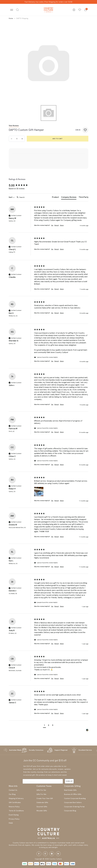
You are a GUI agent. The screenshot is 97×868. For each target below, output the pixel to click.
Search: (16, 195)
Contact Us (13, 790)
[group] (21, 185)
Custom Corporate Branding (75, 798)
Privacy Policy (14, 819)
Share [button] (62, 225)
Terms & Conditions (16, 811)
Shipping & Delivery (16, 798)
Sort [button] (12, 197)
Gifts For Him (41, 794)
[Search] (25, 197)
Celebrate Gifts (42, 802)
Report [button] (57, 225)
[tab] (55, 198)
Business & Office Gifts (73, 794)
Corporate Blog (70, 811)
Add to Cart (58, 139)
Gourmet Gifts (42, 807)
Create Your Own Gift (45, 798)
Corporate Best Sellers (73, 802)
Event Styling (14, 815)
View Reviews (14, 126)
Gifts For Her (41, 790)
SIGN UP (69, 781)
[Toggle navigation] (12, 10)
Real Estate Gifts (70, 790)
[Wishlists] (80, 10)
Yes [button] (52, 225)
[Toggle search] (17, 10)
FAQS (11, 823)
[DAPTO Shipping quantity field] (17, 139)
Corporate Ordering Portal (74, 807)
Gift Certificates (15, 802)
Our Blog (12, 794)
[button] (85, 10)
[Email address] (43, 781)
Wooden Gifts (42, 811)
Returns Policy (14, 807)
